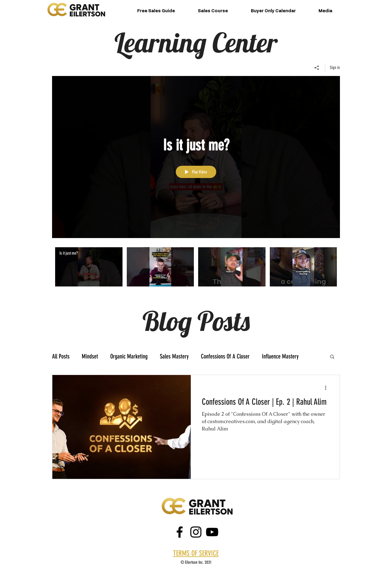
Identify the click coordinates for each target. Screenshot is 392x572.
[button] (332, 357)
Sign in (335, 68)
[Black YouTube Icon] (212, 532)
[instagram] (196, 532)
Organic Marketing (129, 356)
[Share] (317, 68)
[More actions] (328, 388)
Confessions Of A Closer (225, 356)
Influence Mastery (280, 356)
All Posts (61, 356)
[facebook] (180, 532)
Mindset (90, 356)
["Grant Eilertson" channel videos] (196, 271)
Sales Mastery (174, 356)
